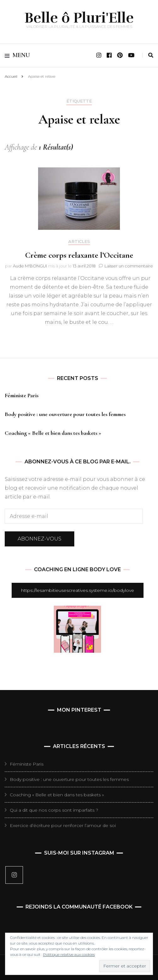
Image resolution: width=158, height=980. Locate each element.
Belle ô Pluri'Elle (79, 18)
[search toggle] (151, 55)
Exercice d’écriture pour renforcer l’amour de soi (63, 825)
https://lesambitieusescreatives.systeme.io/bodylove (78, 590)
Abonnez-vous (39, 539)
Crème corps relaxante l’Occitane (79, 255)
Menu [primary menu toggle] (17, 55)
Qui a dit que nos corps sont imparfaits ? (54, 810)
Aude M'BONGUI (30, 266)
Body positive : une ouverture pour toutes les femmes (65, 414)
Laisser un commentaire (129, 266)
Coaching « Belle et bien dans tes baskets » (53, 433)
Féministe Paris (22, 395)
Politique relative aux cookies (69, 954)
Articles (79, 242)
